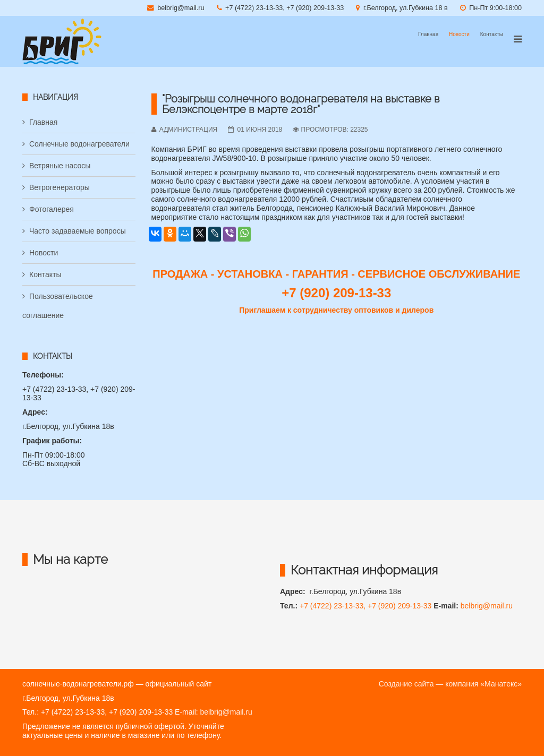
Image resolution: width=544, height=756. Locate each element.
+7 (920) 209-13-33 (399, 606)
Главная (428, 34)
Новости (459, 34)
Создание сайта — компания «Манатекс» (450, 684)
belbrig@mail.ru (181, 8)
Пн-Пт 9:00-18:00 (495, 8)
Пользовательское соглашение (58, 306)
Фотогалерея (52, 209)
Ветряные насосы (60, 166)
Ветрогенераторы (59, 187)
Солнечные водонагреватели (79, 144)
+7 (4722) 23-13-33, (334, 606)
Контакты (492, 34)
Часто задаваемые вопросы (78, 231)
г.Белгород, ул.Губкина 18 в (406, 8)
